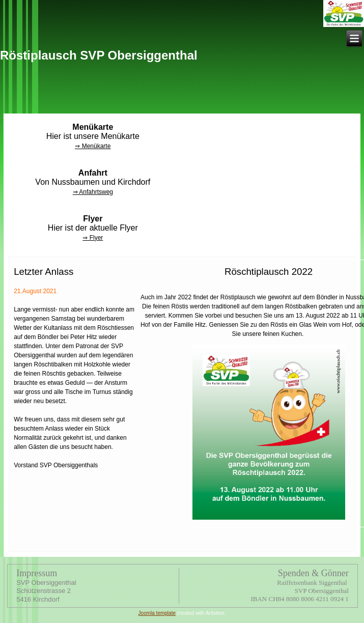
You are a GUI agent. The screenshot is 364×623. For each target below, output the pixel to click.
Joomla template (157, 613)
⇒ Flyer (93, 238)
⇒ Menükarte (93, 146)
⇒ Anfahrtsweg (93, 192)
